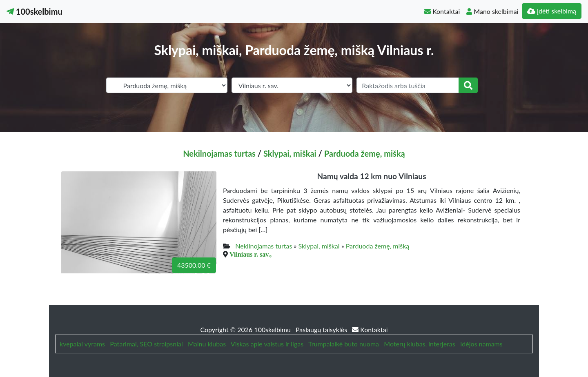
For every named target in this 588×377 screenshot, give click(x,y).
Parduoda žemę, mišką (365, 153)
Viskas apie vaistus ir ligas (267, 344)
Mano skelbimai (492, 11)
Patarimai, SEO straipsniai (146, 344)
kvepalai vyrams (82, 344)
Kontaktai (442, 11)
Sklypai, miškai (290, 153)
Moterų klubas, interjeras (419, 344)
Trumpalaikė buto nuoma (344, 344)
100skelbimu (35, 11)
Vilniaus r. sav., (251, 254)
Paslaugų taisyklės (322, 329)
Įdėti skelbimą (552, 11)
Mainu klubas (207, 344)
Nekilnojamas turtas (219, 153)
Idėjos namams (481, 344)
